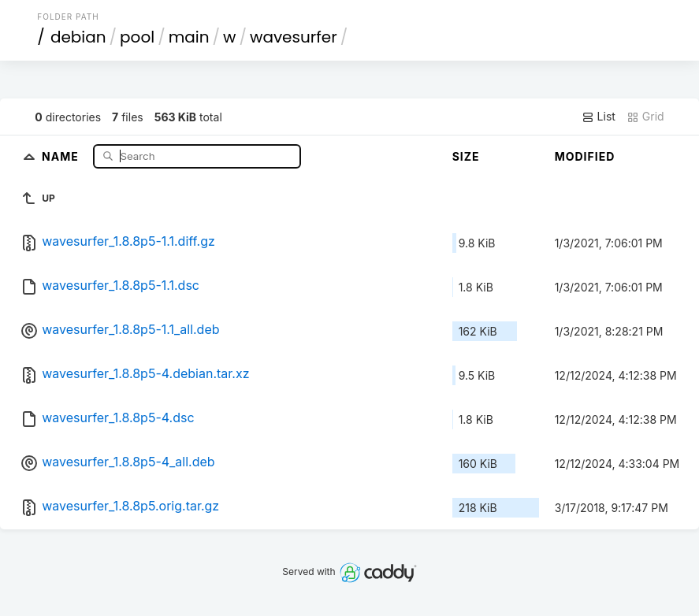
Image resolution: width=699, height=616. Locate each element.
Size (466, 156)
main (189, 37)
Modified (585, 156)
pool (137, 37)
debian (78, 37)
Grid (645, 117)
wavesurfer (294, 37)
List (599, 117)
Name (62, 156)
